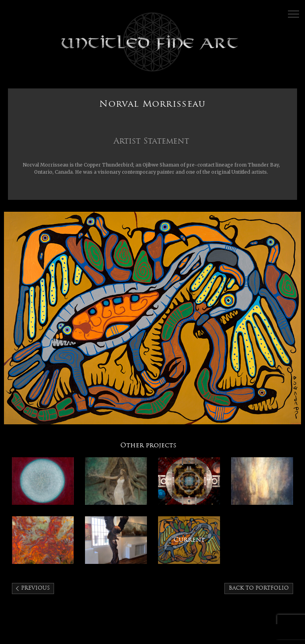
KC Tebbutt (43, 481)
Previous (35, 588)
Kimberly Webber (116, 481)
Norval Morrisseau (189, 540)
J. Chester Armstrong (116, 540)
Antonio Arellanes (189, 481)
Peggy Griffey (43, 540)
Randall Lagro (262, 481)
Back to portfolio (259, 588)
